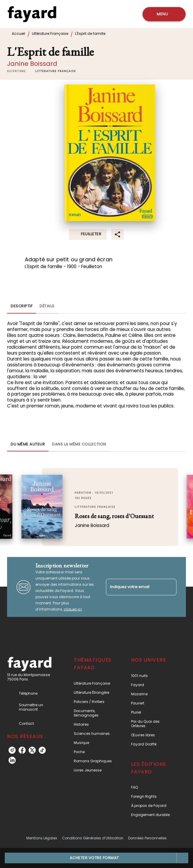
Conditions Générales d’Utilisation (93, 838)
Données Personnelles (147, 838)
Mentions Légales (42, 838)
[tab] (22, 306)
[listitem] (12, 750)
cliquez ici (73, 609)
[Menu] (164, 14)
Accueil (18, 34)
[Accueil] (32, 14)
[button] (55, 71)
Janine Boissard (32, 64)
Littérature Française (50, 34)
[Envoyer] (169, 587)
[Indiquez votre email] (134, 587)
